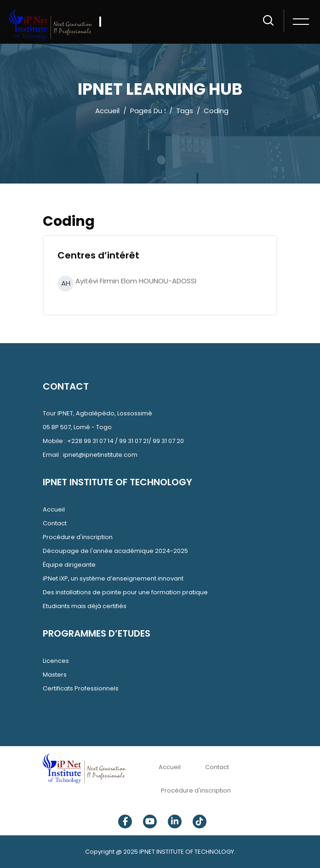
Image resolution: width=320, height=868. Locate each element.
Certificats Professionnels (81, 688)
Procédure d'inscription (78, 537)
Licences (56, 661)
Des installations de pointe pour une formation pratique (125, 592)
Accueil (107, 111)
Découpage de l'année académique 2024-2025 (115, 551)
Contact (55, 523)
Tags (185, 111)
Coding (216, 111)
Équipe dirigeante (69, 565)
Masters (55, 675)
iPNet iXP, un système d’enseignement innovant (113, 578)
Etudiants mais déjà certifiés (85, 606)
